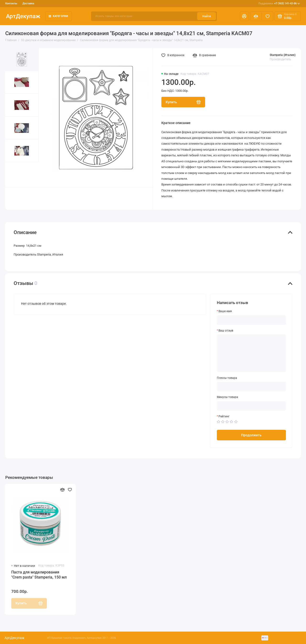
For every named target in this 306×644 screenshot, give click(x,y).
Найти (207, 16)
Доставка (28, 3)
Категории (59, 16)
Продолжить (251, 435)
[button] (14, 175)
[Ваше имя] (251, 320)
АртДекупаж (23, 16)
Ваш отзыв (226, 331)
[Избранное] (267, 16)
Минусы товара (227, 397)
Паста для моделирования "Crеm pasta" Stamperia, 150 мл (39, 575)
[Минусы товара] (251, 406)
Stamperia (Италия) (283, 55)
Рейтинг (224, 416)
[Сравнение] (256, 16)
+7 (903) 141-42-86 (279, 4)
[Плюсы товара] (251, 387)
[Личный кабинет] (244, 16)
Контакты (11, 3)
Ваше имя (225, 311)
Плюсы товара (227, 378)
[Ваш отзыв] (251, 353)
